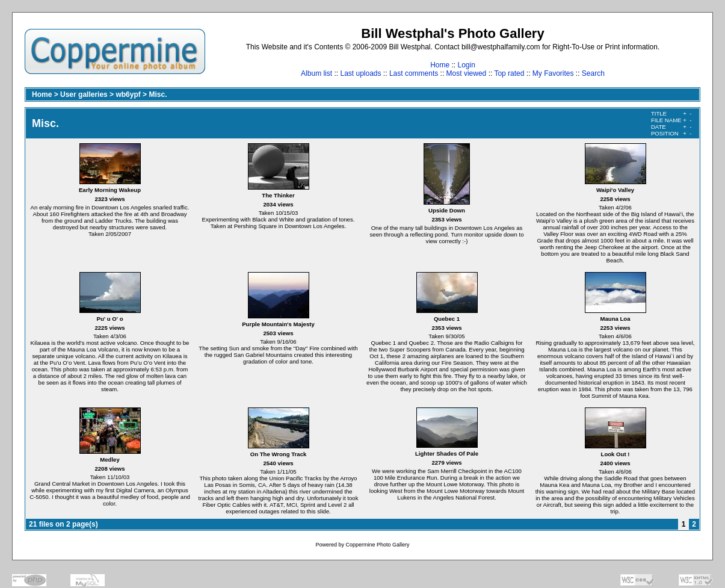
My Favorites (553, 73)
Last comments (414, 73)
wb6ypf (128, 94)
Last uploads (360, 73)
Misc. (158, 94)
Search (593, 73)
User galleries (84, 94)
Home (440, 65)
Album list (316, 73)
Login (466, 65)
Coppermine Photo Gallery (377, 545)
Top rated (509, 73)
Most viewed (467, 73)
